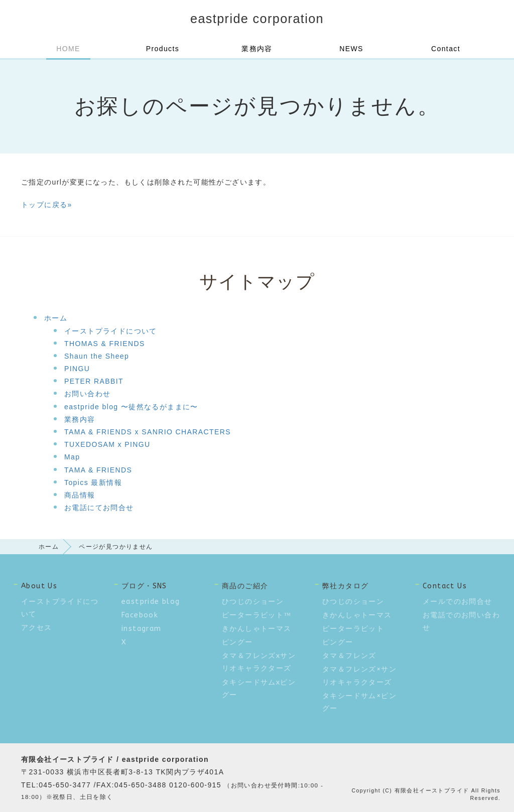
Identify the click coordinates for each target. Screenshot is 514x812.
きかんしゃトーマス (257, 629)
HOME (68, 49)
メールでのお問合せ (458, 602)
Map (72, 457)
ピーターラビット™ (256, 615)
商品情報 (80, 495)
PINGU (77, 369)
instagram (142, 629)
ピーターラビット (353, 629)
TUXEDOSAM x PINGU (107, 444)
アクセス (37, 628)
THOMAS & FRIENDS (105, 344)
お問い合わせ (87, 394)
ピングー (237, 642)
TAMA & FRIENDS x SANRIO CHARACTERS (148, 432)
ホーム (56, 318)
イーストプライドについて (111, 331)
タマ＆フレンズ (349, 656)
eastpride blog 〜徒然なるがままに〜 (131, 407)
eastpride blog (151, 602)
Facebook (140, 615)
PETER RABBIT (94, 381)
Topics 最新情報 (93, 482)
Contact (446, 49)
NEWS (351, 49)
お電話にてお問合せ (99, 508)
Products (163, 49)
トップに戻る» (47, 205)
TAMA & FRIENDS (98, 470)
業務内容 (257, 49)
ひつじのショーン (253, 602)
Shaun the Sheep (97, 356)
